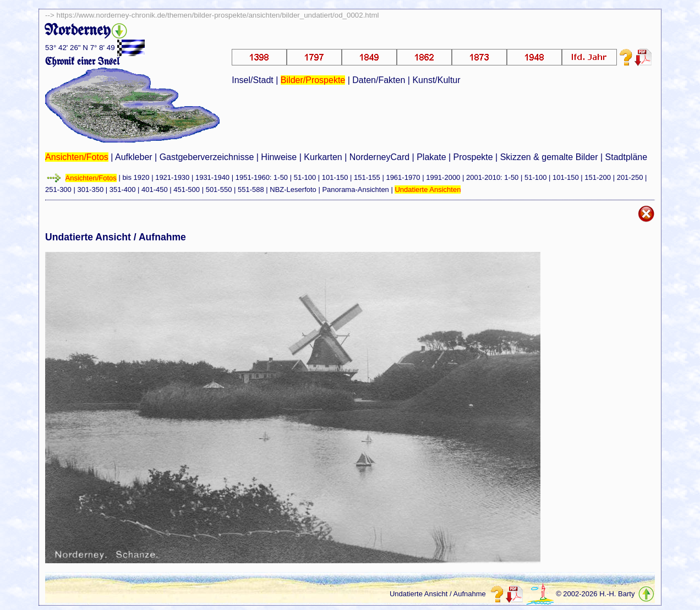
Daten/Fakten (379, 80)
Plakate (431, 157)
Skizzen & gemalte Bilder (549, 157)
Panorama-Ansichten (355, 189)
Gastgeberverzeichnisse (207, 157)
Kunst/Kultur (436, 80)
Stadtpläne (627, 157)
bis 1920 (136, 178)
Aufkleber (134, 157)
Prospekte (473, 157)
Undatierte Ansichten (428, 189)
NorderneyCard (379, 157)
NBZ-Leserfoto (293, 189)
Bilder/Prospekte (313, 80)
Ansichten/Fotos (77, 157)
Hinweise (279, 157)
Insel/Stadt (253, 80)
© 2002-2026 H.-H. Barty (595, 594)
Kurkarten (323, 157)
